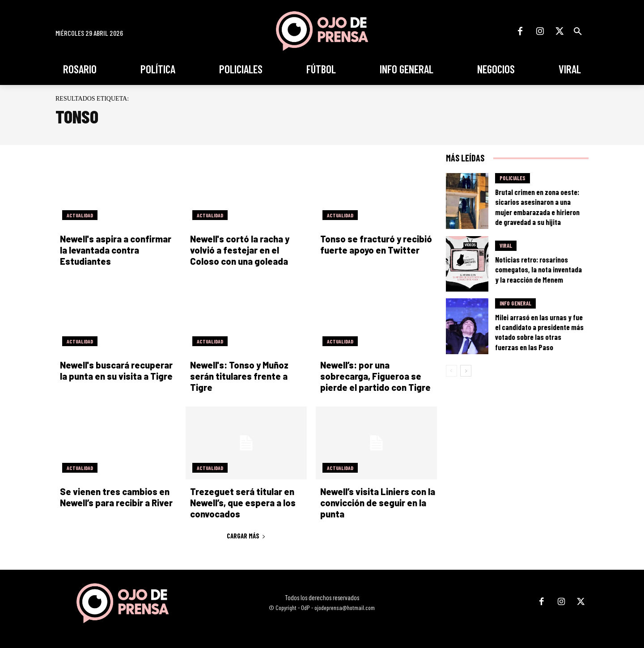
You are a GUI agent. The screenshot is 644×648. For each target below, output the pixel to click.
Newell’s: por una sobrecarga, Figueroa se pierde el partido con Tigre (375, 376)
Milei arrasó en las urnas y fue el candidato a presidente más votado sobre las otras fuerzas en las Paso (539, 332)
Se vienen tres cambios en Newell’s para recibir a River (116, 497)
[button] (578, 31)
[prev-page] (451, 371)
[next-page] (466, 371)
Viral (506, 246)
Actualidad (80, 215)
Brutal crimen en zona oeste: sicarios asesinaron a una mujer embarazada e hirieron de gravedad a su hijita (537, 207)
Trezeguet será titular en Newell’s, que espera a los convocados (243, 503)
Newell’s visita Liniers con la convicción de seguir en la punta (378, 503)
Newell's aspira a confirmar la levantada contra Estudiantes (116, 250)
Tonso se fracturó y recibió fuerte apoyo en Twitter (376, 244)
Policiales (513, 178)
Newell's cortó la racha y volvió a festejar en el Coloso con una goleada (240, 250)
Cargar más (246, 536)
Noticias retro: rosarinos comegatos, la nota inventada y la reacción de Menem (538, 269)
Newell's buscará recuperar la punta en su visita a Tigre (116, 371)
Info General (515, 303)
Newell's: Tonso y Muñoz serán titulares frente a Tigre (239, 376)
